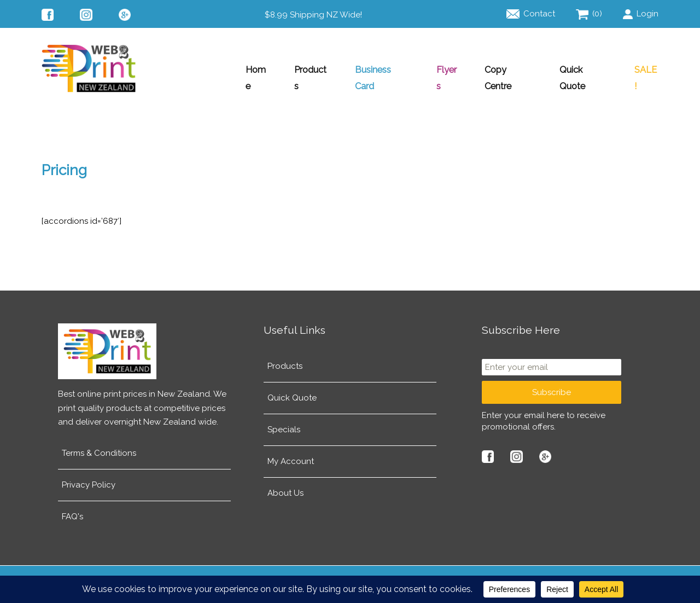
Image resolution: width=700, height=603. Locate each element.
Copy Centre (506, 69)
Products (303, 69)
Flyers (443, 69)
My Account (291, 454)
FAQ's (72, 509)
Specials (284, 422)
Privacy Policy (89, 478)
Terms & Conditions (99, 446)
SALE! (646, 69)
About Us (285, 486)
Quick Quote (583, 69)
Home (247, 69)
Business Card (376, 69)
